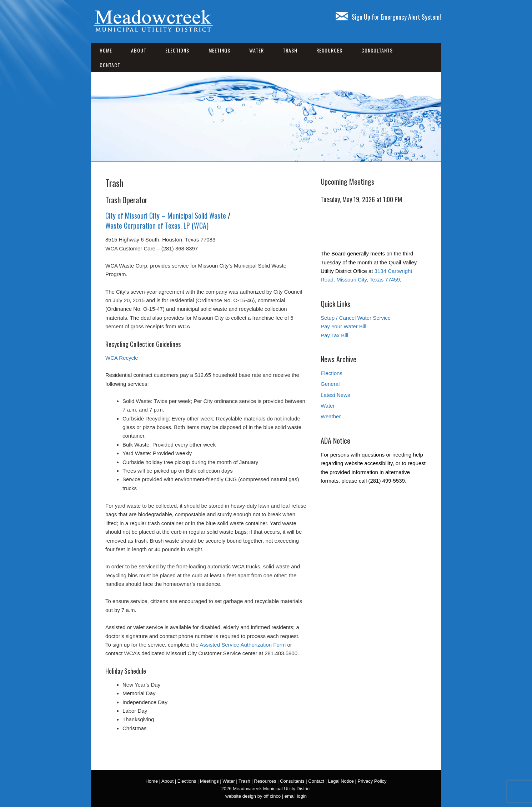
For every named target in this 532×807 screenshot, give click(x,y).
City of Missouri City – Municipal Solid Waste (166, 215)
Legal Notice (341, 781)
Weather (331, 416)
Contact (110, 65)
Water (257, 50)
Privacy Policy (372, 781)
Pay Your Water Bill (343, 326)
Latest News (335, 395)
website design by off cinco (253, 796)
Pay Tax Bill (334, 335)
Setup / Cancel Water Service (356, 318)
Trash (290, 50)
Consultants (377, 50)
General (330, 384)
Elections (177, 50)
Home (106, 50)
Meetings (219, 50)
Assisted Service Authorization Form (243, 645)
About (139, 50)
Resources (329, 50)
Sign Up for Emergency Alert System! (388, 17)
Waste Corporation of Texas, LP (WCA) (157, 225)
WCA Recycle (122, 358)
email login (296, 796)
